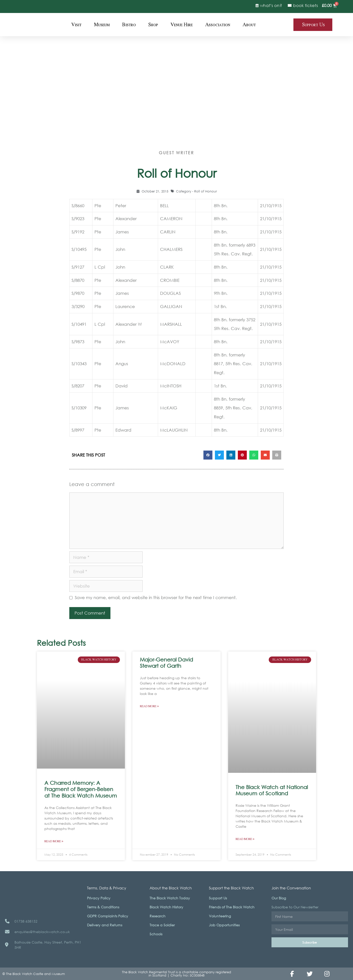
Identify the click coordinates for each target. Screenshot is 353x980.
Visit (76, 25)
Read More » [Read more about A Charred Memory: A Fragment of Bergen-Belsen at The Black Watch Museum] (54, 841)
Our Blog (279, 898)
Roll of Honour (206, 191)
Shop (153, 25)
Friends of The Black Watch (232, 907)
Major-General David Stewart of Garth (166, 663)
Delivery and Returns (105, 925)
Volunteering (220, 916)
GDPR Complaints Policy (108, 916)
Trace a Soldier (162, 925)
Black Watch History (166, 907)
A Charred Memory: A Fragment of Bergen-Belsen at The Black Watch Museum (81, 789)
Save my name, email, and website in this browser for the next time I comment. (156, 597)
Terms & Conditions (103, 907)
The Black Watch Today (170, 898)
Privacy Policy (99, 898)
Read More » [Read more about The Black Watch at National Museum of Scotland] (245, 839)
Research (158, 916)
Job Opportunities (224, 925)
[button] (208, 455)
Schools (156, 934)
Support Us (218, 898)
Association (218, 25)
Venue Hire (182, 25)
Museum (102, 25)
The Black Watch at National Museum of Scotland (272, 790)
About (249, 25)
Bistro (129, 25)
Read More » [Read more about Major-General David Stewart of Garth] (149, 706)
